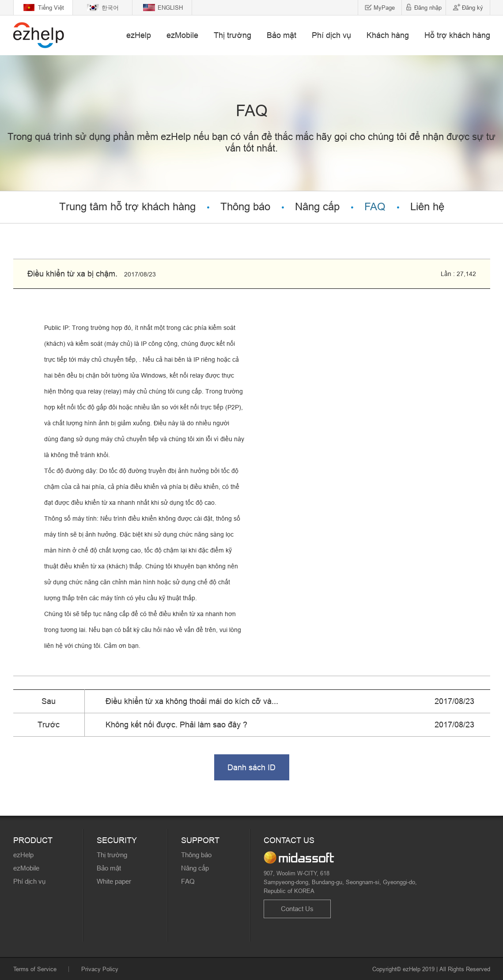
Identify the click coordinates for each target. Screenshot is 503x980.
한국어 (110, 8)
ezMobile (182, 35)
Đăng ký (473, 8)
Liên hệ (427, 207)
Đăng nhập (428, 8)
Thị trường (233, 35)
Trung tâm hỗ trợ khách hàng (127, 207)
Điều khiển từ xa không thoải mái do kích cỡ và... (192, 701)
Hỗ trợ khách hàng (457, 35)
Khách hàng (388, 35)
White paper (114, 881)
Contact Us (297, 909)
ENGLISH (170, 8)
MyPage (384, 8)
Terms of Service (35, 969)
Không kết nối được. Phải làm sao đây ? (176, 725)
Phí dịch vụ (331, 35)
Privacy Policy (100, 969)
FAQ (375, 207)
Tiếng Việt (51, 8)
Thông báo (245, 207)
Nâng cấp (317, 207)
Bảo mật (282, 35)
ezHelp (139, 35)
